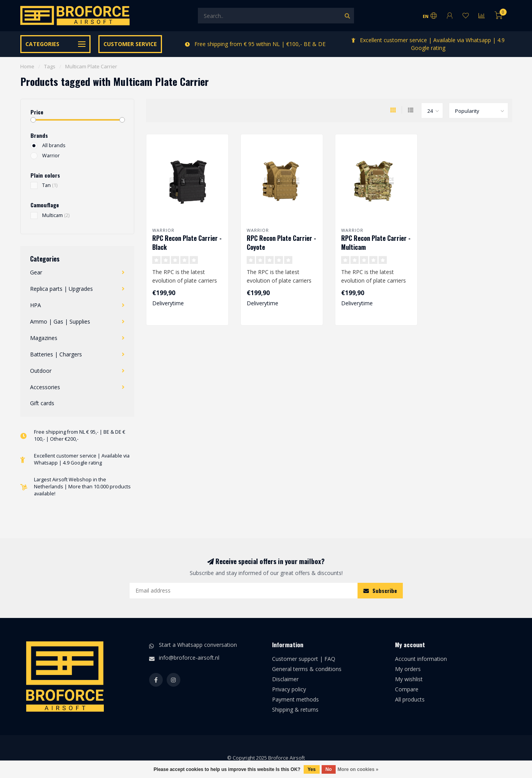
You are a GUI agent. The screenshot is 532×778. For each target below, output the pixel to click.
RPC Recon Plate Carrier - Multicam (376, 243)
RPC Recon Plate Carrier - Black (187, 243)
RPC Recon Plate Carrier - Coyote (281, 243)
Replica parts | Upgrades (61, 289)
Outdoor (41, 371)
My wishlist (409, 679)
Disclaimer (285, 679)
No (329, 769)
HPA (36, 305)
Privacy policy (289, 689)
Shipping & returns (295, 709)
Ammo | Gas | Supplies (60, 321)
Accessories (45, 387)
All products (410, 699)
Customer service (130, 44)
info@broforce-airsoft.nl (189, 658)
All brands (54, 145)
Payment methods (295, 699)
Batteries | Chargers (56, 354)
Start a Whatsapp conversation (198, 645)
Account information (421, 659)
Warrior (51, 156)
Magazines (44, 338)
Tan (50, 185)
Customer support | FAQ (304, 659)
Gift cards (42, 403)
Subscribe (380, 590)
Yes (312, 769)
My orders (408, 669)
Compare (407, 689)
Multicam (56, 215)
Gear (36, 272)
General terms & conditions (307, 669)
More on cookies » (358, 769)
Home (27, 66)
